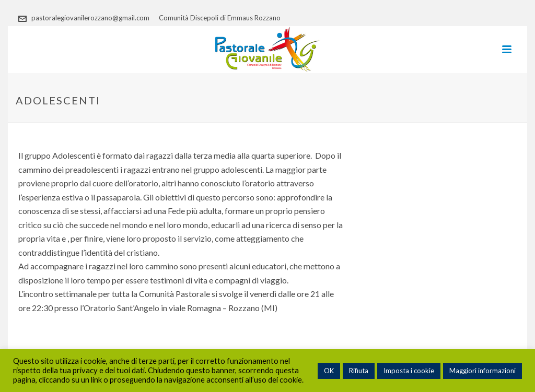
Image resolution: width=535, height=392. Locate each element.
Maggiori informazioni (482, 371)
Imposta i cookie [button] (409, 371)
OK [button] (329, 371)
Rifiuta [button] (359, 371)
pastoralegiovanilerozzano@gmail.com (90, 18)
